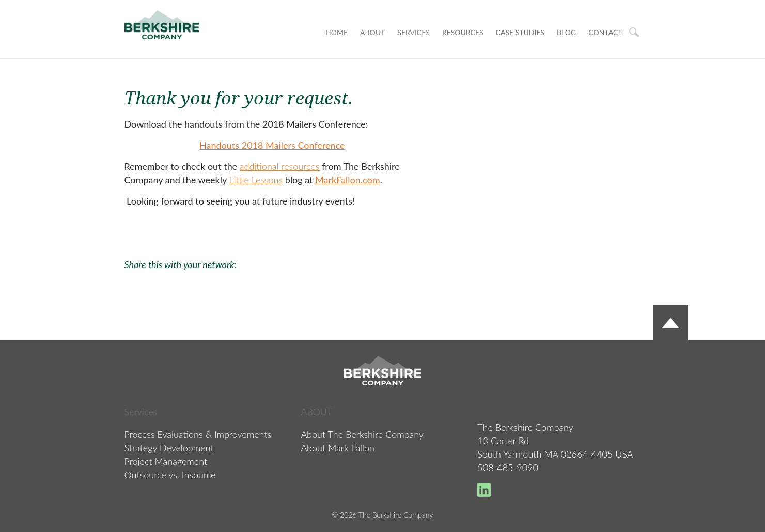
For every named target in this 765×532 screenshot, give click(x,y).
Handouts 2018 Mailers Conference (272, 145)
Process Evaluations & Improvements (198, 434)
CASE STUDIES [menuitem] (520, 32)
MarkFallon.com (347, 180)
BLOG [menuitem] (566, 32)
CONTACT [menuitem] (605, 32)
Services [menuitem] (413, 32)
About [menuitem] (372, 32)
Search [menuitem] (634, 33)
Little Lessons (256, 180)
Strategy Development (169, 448)
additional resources (280, 166)
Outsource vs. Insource (170, 475)
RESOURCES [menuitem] (463, 32)
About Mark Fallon (338, 448)
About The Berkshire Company (362, 434)
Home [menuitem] (337, 32)
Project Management (166, 461)
